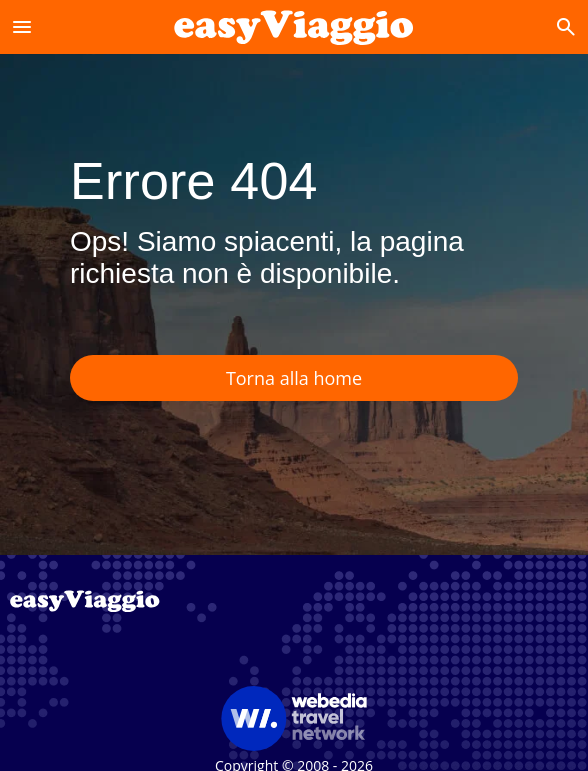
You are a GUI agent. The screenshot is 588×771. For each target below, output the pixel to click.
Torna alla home (294, 378)
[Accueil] (293, 26)
